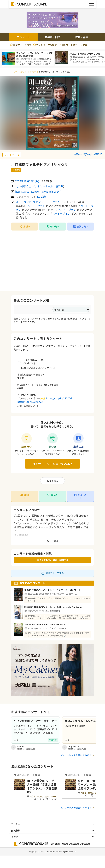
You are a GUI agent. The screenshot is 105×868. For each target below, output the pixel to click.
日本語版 (55, 844)
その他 (15, 837)
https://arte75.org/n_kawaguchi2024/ (38, 191)
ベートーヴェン (36, 206)
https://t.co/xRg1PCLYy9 (59, 398)
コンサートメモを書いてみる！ (53, 464)
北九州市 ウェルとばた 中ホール (34, 186)
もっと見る (52, 481)
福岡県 (59, 186)
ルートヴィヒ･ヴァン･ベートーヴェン (38, 202)
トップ (14, 72)
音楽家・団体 (52, 37)
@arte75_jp (30, 363)
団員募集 (16, 830)
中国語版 (86, 844)
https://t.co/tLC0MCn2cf (30, 402)
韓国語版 (75, 844)
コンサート (23, 37)
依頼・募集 (82, 37)
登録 (83, 45)
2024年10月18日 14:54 (28, 406)
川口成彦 (41, 197)
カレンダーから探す (45, 45)
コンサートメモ (68, 45)
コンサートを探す (21, 45)
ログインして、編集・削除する (53, 560)
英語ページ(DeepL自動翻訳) (88, 154)
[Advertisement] (52, 261)
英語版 (65, 844)
